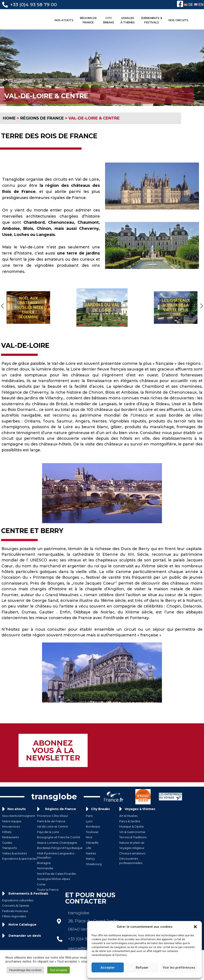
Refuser (142, 968)
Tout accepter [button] (59, 970)
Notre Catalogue (22, 923)
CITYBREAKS (110, 20)
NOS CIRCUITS (179, 20)
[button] (195, 927)
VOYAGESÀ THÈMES (129, 20)
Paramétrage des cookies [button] (25, 970)
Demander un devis (25, 934)
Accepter (108, 968)
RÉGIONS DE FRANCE (89, 20)
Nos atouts (17, 808)
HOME (9, 119)
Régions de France (61, 808)
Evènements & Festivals (28, 892)
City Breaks (100, 808)
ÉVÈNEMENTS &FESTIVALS (153, 20)
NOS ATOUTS (65, 20)
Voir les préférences (179, 968)
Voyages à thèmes (140, 808)
